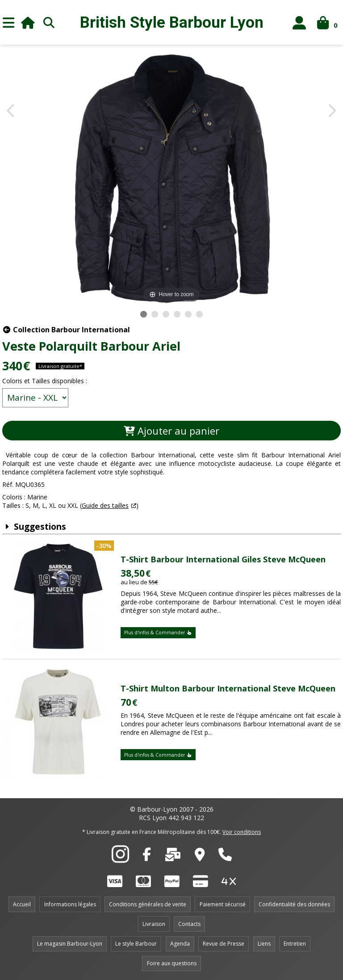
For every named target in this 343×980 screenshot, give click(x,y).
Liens (264, 944)
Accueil (22, 904)
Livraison (154, 924)
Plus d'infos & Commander (158, 632)
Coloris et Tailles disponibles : (45, 381)
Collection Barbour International (66, 330)
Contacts (189, 924)
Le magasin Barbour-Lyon (70, 944)
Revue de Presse (224, 944)
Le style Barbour (136, 944)
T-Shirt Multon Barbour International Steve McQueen (228, 688)
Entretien (295, 944)
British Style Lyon (172, 23)
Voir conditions (242, 832)
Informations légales (70, 904)
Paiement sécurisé (223, 904)
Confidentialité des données (294, 904)
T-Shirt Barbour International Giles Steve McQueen (223, 559)
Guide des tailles (105, 505)
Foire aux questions (172, 963)
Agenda (180, 944)
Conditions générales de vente (148, 904)
